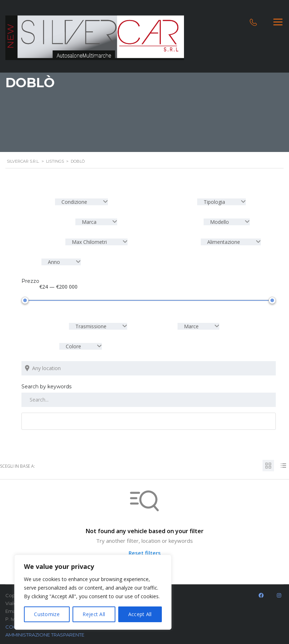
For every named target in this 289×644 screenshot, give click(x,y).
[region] (93, 592)
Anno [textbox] (54, 262)
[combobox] (81, 202)
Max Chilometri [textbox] (89, 242)
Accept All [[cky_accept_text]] (140, 614)
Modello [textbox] (220, 222)
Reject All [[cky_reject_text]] (94, 614)
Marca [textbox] (89, 222)
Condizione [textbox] (74, 202)
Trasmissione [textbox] (91, 325)
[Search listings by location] (149, 367)
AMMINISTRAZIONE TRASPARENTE (45, 633)
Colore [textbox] (73, 345)
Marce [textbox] (191, 325)
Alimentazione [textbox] (224, 242)
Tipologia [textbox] (214, 202)
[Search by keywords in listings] (149, 398)
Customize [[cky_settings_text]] (47, 614)
